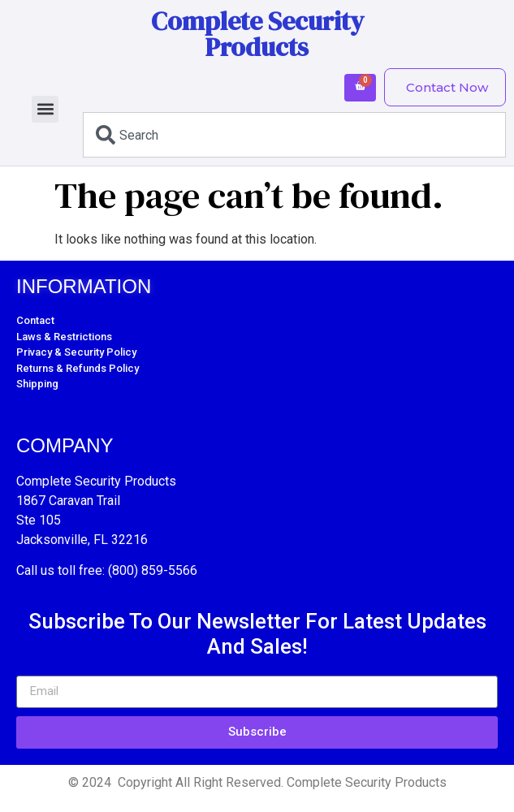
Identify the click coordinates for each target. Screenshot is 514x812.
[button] (45, 109)
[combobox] (294, 135)
